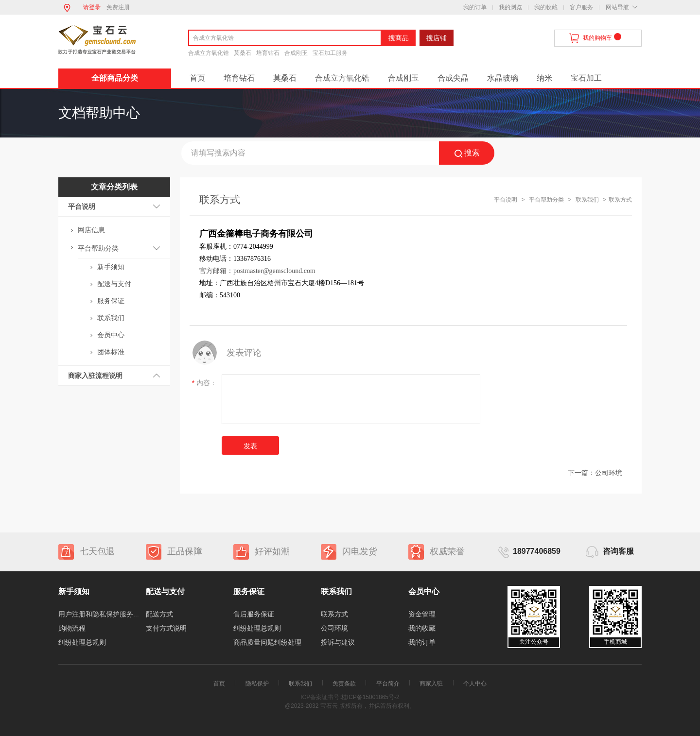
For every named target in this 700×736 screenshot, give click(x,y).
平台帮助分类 (98, 248)
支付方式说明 (166, 628)
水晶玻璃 (503, 78)
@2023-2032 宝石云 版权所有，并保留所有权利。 (350, 706)
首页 (197, 78)
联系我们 (111, 318)
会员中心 (111, 335)
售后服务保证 (254, 614)
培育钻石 (268, 53)
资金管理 (422, 614)
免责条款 (344, 684)
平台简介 (388, 684)
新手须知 (111, 267)
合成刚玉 (296, 53)
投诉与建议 (338, 642)
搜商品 (399, 38)
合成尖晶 (453, 78)
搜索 (467, 153)
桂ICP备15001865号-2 (370, 697)
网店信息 (91, 230)
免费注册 (118, 7)
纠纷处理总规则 (82, 642)
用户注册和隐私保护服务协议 (103, 614)
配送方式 (159, 614)
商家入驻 (431, 684)
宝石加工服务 (330, 53)
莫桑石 (243, 53)
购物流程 (72, 628)
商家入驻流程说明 (95, 376)
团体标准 (111, 352)
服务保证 (111, 301)
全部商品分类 (115, 78)
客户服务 (581, 7)
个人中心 (475, 684)
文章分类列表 (114, 187)
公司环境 (609, 473)
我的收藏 (546, 7)
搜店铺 (437, 38)
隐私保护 (257, 684)
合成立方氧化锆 (209, 53)
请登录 (92, 7)
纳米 (544, 78)
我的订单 (475, 7)
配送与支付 (114, 284)
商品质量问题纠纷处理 (267, 642)
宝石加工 (586, 78)
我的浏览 (510, 7)
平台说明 (82, 206)
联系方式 (334, 614)
